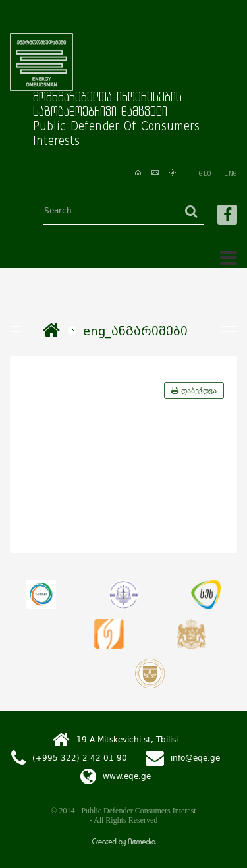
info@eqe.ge (195, 757)
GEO (205, 173)
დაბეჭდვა (194, 391)
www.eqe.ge (127, 776)
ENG (231, 173)
